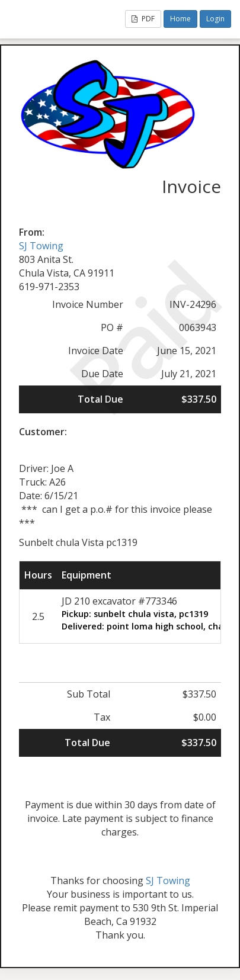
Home (180, 19)
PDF (143, 19)
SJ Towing (41, 246)
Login (215, 19)
